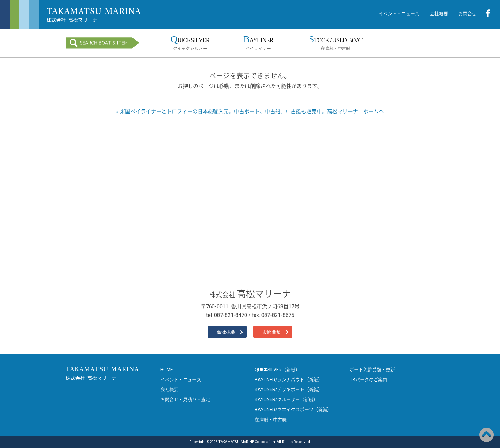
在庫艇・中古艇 (271, 420)
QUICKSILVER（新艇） (277, 370)
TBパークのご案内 (368, 380)
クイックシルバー (190, 42)
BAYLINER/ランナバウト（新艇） (289, 380)
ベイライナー (258, 42)
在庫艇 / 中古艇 (336, 42)
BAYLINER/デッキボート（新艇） (289, 389)
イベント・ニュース (399, 14)
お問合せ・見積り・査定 (185, 399)
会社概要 (439, 14)
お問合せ (467, 14)
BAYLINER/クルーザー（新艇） (286, 399)
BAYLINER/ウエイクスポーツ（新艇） (293, 410)
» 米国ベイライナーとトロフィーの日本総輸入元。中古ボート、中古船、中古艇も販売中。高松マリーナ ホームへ (250, 111)
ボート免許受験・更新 (372, 370)
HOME (167, 370)
